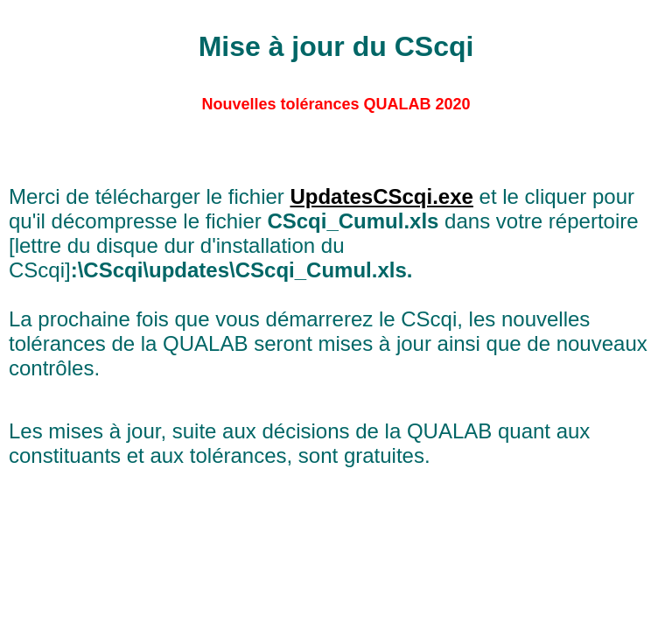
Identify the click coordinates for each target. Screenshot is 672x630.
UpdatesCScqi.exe (381, 196)
